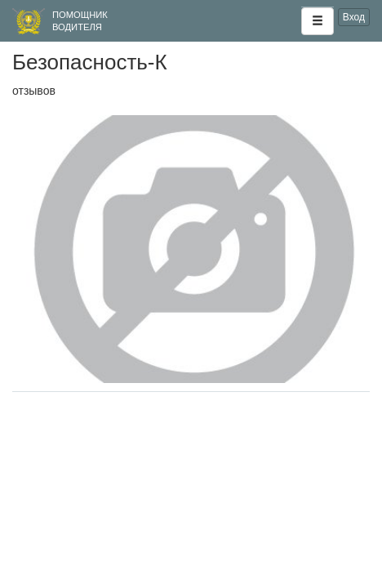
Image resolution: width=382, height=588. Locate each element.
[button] (318, 21)
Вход (354, 17)
